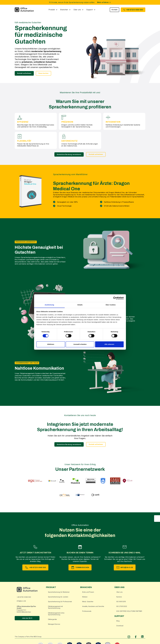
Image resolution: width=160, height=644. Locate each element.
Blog (118, 622)
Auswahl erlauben (80, 344)
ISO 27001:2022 (122, 607)
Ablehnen (51, 344)
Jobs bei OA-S (27, 619)
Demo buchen (43, 74)
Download (120, 627)
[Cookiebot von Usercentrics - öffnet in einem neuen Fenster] (115, 298)
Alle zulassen (109, 344)
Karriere (119, 598)
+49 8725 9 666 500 (24, 598)
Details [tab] (80, 305)
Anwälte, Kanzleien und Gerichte (93, 607)
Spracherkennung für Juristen (58, 598)
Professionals (87, 612)
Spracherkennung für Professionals (60, 603)
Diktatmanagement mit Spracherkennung (55, 608)
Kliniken (85, 598)
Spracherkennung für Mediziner (59, 593)
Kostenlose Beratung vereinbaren (69, 156)
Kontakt (114, 11)
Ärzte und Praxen (88, 593)
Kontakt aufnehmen (24, 74)
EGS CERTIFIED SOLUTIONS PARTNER (129, 612)
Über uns (119, 593)
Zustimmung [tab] (49, 305)
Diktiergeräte (52, 620)
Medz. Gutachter (88, 603)
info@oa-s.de (21, 602)
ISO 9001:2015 (121, 603)
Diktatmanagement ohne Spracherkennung (56, 615)
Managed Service (54, 625)
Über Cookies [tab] (111, 305)
